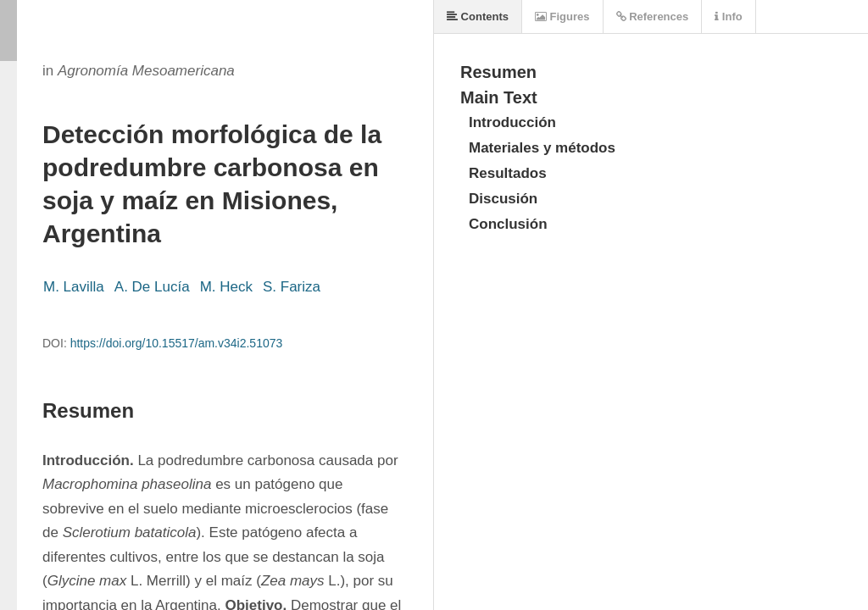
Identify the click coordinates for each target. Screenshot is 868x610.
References (653, 17)
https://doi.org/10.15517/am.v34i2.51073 (177, 343)
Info (728, 17)
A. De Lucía (152, 287)
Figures (562, 17)
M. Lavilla (74, 287)
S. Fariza (292, 287)
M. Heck (226, 287)
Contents (478, 17)
